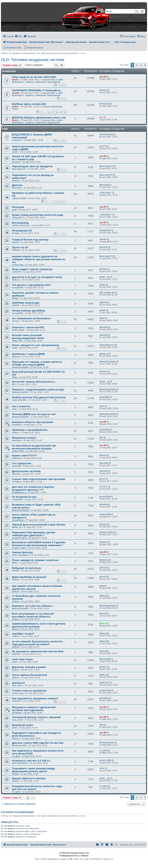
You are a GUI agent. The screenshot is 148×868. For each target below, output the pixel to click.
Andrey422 (104, 104)
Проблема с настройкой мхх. (30, 430)
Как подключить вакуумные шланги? (35, 698)
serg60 (103, 310)
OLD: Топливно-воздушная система (33, 60)
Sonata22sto (18, 520)
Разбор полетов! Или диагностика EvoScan (39, 397)
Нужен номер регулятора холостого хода (37, 215)
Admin (15, 80)
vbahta (15, 774)
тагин (102, 768)
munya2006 (17, 287)
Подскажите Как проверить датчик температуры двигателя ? (34, 534)
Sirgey (102, 285)
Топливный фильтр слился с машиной (36, 717)
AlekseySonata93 (20, 367)
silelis (14, 728)
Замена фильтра (22, 552)
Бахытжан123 (19, 169)
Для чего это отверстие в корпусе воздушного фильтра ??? (33, 488)
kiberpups (16, 440)
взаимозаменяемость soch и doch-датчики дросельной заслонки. (39, 625)
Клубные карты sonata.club (29, 104)
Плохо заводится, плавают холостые (35, 560)
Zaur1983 (16, 466)
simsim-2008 (105, 760)
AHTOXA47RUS (20, 763)
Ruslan (15, 298)
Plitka (14, 377)
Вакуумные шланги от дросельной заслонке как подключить (34, 709)
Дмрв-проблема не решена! (29, 577)
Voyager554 (105, 230)
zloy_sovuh (17, 720)
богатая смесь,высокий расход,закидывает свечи (28, 337)
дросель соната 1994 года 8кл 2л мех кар (38, 743)
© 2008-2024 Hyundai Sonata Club (74, 853)
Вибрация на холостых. (27, 568)
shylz (14, 409)
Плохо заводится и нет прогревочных (36, 345)
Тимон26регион (107, 345)
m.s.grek (16, 756)
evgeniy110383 (19, 400)
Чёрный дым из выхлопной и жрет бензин (39, 525)
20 (65, 112)
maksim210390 (19, 198)
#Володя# (17, 188)
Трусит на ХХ (20, 247)
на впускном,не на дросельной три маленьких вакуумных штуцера (34, 447)
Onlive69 (16, 701)
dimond (103, 455)
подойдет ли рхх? (23, 634)
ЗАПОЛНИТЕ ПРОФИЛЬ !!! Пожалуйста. (37, 90)
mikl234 (16, 305)
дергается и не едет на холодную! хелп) (37, 277)
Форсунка (18, 207)
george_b (104, 354)
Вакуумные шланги (24, 438)
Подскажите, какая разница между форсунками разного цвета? (33, 770)
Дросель (17, 185)
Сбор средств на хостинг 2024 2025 (34, 77)
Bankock (16, 357)
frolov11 (16, 738)
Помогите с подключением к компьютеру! (38, 390)
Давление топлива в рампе (29, 667)
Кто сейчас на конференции (17, 812)
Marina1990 (105, 659)
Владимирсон (19, 492)
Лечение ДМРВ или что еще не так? (34, 414)
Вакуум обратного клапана (29, 778)
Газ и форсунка (22, 463)
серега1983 (105, 514)
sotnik (15, 152)
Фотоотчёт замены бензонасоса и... (34, 382)
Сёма (102, 318)
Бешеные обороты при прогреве (32, 422)
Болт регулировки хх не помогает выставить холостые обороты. (33, 615)
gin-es (102, 479)
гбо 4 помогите (21, 406)
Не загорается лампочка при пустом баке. (38, 651)
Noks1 (102, 623)
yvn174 (103, 146)
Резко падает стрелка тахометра (32, 269)
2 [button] (137, 65)
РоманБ (16, 250)
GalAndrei (17, 458)
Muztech (16, 162)
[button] (145, 65)
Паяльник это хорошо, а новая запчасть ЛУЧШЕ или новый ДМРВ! (37, 363)
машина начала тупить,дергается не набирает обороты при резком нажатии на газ (38, 259)
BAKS (15, 563)
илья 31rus (17, 685)
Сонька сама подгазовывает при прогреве (39, 479)
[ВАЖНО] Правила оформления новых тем (39, 118)
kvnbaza (103, 371)
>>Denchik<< (106, 193)
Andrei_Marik (18, 330)
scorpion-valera (19, 538)
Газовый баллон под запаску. (30, 240)
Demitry (103, 524)
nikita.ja (15, 280)
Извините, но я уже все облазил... (33, 606)
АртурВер (104, 698)
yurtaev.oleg (18, 265)
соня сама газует (22, 659)
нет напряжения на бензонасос (31, 318)
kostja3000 (104, 397)
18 (57, 112)
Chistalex (16, 482)
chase (15, 348)
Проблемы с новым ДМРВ (28, 354)
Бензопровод (20, 223)
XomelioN (16, 425)
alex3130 (104, 247)
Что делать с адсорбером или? (31, 285)
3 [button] (141, 65)
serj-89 (103, 77)
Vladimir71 (104, 682)
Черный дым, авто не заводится (32, 166)
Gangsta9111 (18, 217)
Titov (102, 725)
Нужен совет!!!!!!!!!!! (24, 456)
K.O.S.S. (103, 487)
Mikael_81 (17, 527)
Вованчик (104, 560)
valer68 (15, 242)
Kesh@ (15, 233)
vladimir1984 (18, 451)
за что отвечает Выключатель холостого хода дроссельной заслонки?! (37, 643)
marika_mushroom (21, 225)
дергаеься (18, 683)
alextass (103, 269)
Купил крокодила (20, 555)
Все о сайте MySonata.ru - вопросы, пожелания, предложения (38, 81)
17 (53, 112)
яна (101, 117)
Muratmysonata (19, 745)
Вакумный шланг (23, 725)
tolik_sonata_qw (107, 292)
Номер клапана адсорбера (28, 311)
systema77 (17, 140)
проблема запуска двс (26, 303)
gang (14, 210)
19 (61, 112)
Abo (101, 437)
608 (14, 384)
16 (49, 112)
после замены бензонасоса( (30, 675)
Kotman (103, 90)
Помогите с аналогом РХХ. (28, 327)
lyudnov (16, 670)
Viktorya (16, 181)
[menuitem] (19, 36)
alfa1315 (16, 654)
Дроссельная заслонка (26, 471)
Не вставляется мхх (24, 497)
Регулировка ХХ (22, 231)
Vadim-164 (17, 341)
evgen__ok (104, 277)
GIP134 (15, 571)
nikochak (103, 327)
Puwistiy (103, 542)
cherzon (16, 321)
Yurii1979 (16, 272)
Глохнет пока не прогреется (29, 691)
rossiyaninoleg (106, 134)
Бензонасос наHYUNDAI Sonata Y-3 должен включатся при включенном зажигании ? (39, 544)
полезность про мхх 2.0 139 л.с (31, 761)
